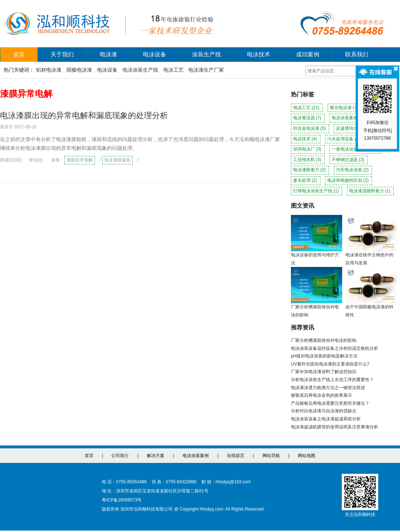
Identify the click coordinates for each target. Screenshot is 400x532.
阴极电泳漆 (79, 70)
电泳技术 (259, 54)
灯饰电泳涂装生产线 (317, 191)
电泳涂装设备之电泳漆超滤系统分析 (326, 419)
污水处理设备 (344, 139)
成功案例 (308, 54)
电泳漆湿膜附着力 (370, 191)
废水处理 (306, 180)
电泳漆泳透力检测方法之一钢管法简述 (328, 388)
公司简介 (120, 456)
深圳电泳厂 (308, 149)
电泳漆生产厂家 (206, 70)
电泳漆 (108, 54)
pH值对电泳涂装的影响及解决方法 (324, 356)
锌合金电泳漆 (310, 128)
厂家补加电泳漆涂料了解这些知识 (324, 372)
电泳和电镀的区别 (349, 180)
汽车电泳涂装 (353, 170)
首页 (19, 54)
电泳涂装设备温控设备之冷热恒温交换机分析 (335, 348)
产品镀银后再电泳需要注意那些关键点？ (330, 403)
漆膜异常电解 (80, 160)
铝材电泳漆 (49, 70)
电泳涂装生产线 (140, 70)
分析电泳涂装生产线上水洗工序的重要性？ (332, 380)
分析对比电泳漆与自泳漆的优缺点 (324, 411)
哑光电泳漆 (345, 108)
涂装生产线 (207, 54)
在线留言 (236, 456)
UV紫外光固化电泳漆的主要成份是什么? (330, 364)
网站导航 (271, 456)
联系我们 (357, 54)
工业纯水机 (308, 160)
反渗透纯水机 (353, 128)
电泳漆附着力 (310, 170)
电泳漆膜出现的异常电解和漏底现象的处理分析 (84, 115)
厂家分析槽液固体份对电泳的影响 (324, 340)
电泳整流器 (308, 118)
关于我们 (62, 54)
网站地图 (307, 456)
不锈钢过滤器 (349, 160)
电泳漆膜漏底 (117, 160)
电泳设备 (155, 54)
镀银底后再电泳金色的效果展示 (321, 395)
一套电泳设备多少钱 (355, 149)
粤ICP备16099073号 (122, 500)
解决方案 (156, 456)
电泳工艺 (173, 70)
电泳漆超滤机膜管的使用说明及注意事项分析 (335, 427)
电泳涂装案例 (349, 118)
